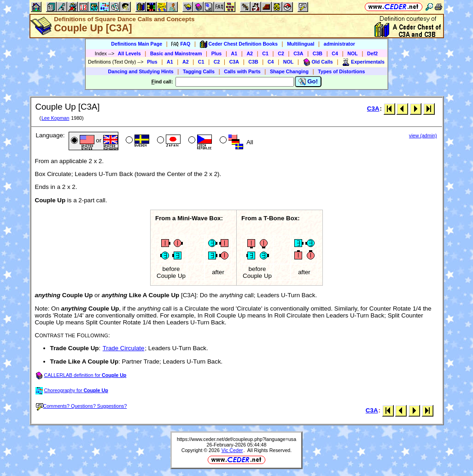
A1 (234, 53)
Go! (308, 82)
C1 (265, 53)
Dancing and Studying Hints (141, 71)
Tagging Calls (199, 71)
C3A (298, 53)
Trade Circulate (124, 348)
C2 (281, 53)
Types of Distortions (341, 71)
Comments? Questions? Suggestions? (82, 406)
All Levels (129, 53)
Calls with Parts (242, 71)
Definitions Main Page (137, 44)
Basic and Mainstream (176, 53)
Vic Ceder (232, 450)
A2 (250, 53)
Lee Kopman (55, 118)
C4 (335, 53)
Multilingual (301, 44)
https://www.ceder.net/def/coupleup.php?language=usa (236, 439)
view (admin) (423, 135)
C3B (318, 53)
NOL (353, 53)
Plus (217, 53)
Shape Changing (289, 71)
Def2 (372, 53)
